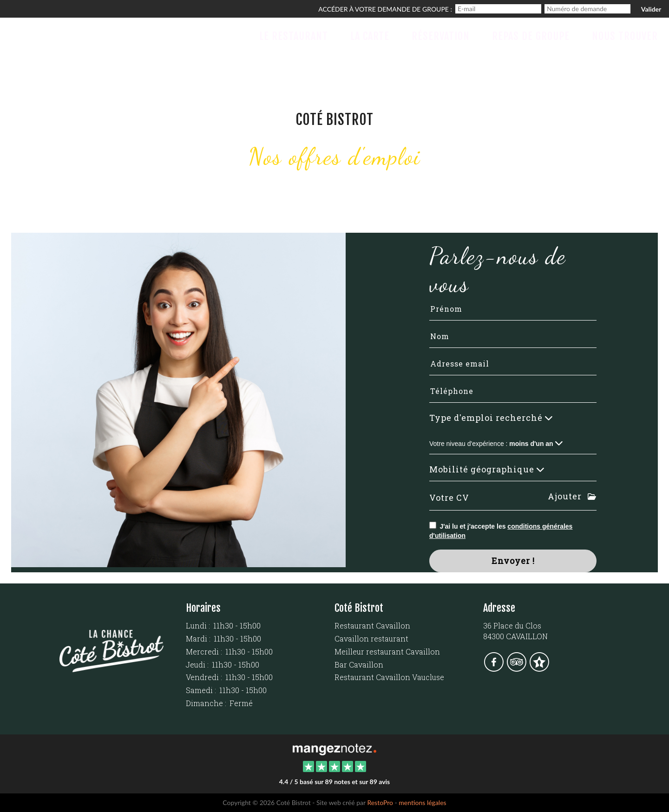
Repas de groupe (531, 36)
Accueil (220, 36)
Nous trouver (625, 36)
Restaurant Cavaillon (372, 625)
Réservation (441, 36)
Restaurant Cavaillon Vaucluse (389, 677)
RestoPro (380, 802)
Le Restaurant (294, 36)
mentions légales (422, 802)
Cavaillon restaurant (371, 638)
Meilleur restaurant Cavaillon (387, 652)
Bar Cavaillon (359, 665)
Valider (651, 9)
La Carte (370, 36)
